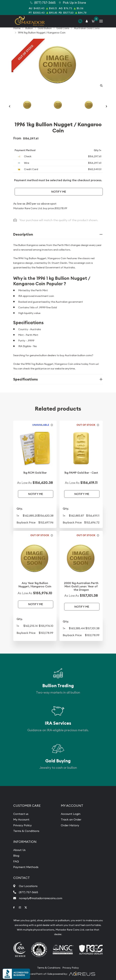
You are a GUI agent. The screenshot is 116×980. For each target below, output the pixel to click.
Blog (16, 856)
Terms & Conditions (26, 831)
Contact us (21, 814)
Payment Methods (26, 867)
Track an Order (71, 819)
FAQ (16, 861)
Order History (70, 825)
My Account (21, 819)
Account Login (71, 814)
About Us (19, 850)
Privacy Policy (22, 825)
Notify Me (59, 192)
